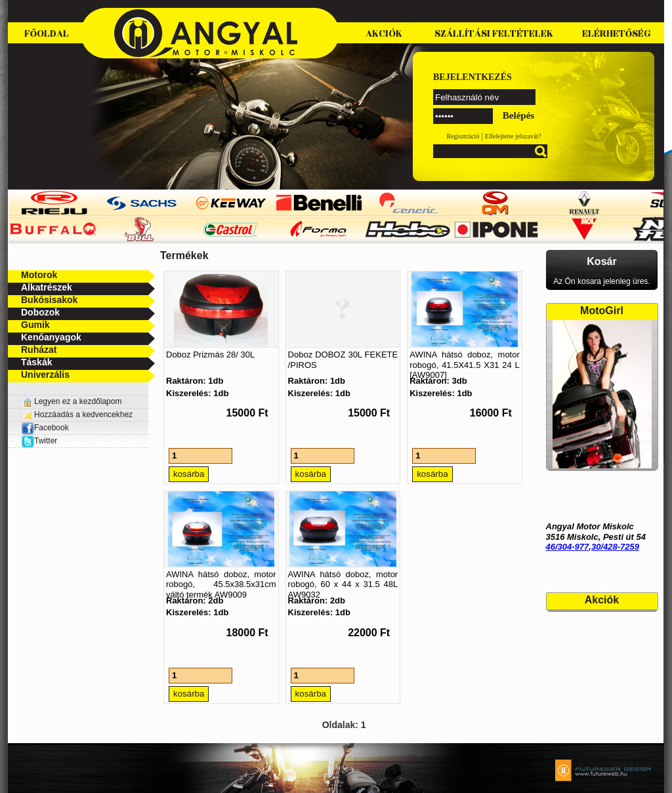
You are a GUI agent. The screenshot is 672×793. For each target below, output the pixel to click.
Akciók (384, 34)
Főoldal (47, 34)
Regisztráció (463, 136)
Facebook (45, 428)
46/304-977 (568, 547)
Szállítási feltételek (494, 34)
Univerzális (45, 375)
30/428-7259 (615, 547)
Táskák (36, 362)
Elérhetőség (617, 34)
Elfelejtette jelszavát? (513, 136)
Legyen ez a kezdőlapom (78, 401)
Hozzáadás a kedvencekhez (83, 415)
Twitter (46, 441)
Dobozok (40, 312)
